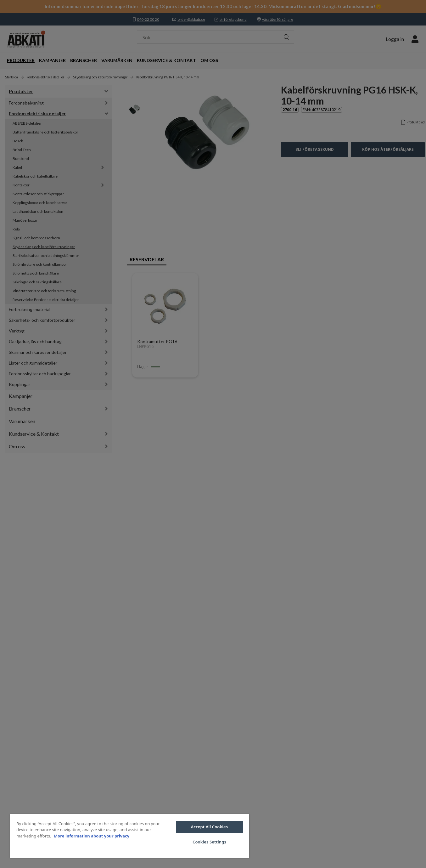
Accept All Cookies (210, 827)
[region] (130, 836)
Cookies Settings (209, 842)
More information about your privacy (92, 836)
